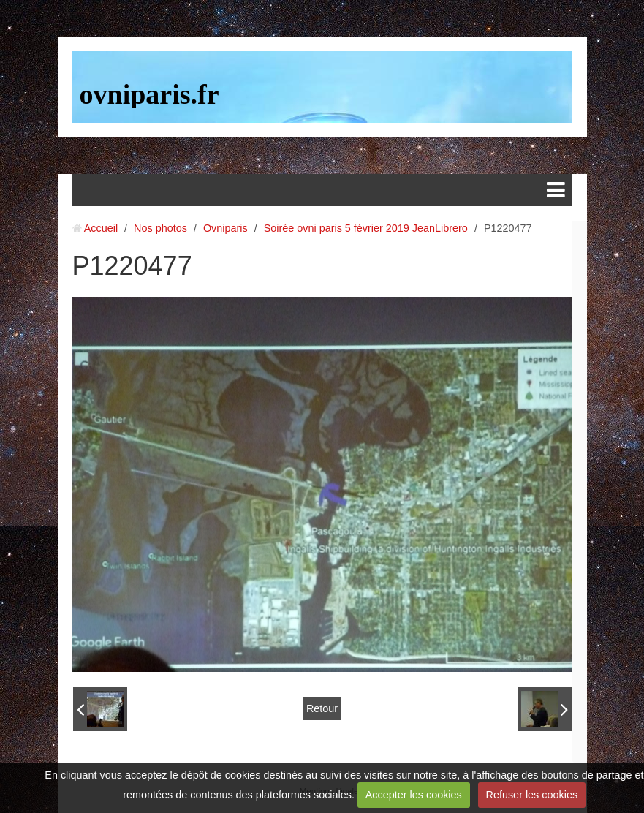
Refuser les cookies (532, 795)
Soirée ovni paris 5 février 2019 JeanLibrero (366, 228)
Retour (322, 708)
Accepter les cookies (414, 795)
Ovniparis (226, 228)
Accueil (101, 228)
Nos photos (160, 228)
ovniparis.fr (149, 94)
